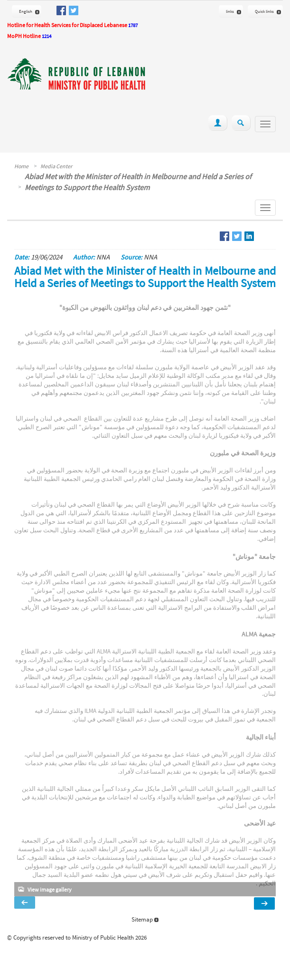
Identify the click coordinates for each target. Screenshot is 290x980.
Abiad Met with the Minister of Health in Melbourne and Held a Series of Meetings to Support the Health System (138, 182)
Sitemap (145, 919)
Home (21, 166)
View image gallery (50, 889)
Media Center (56, 166)
